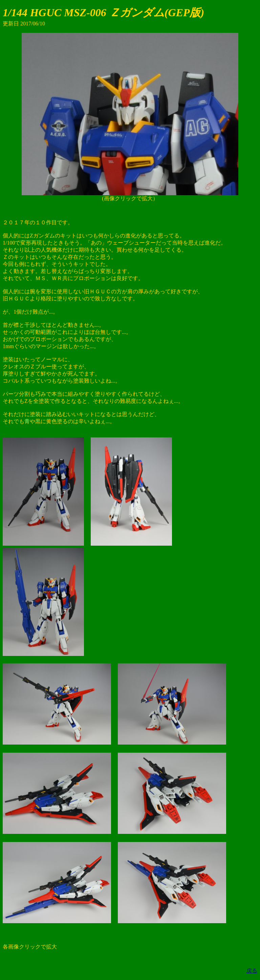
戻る (252, 971)
